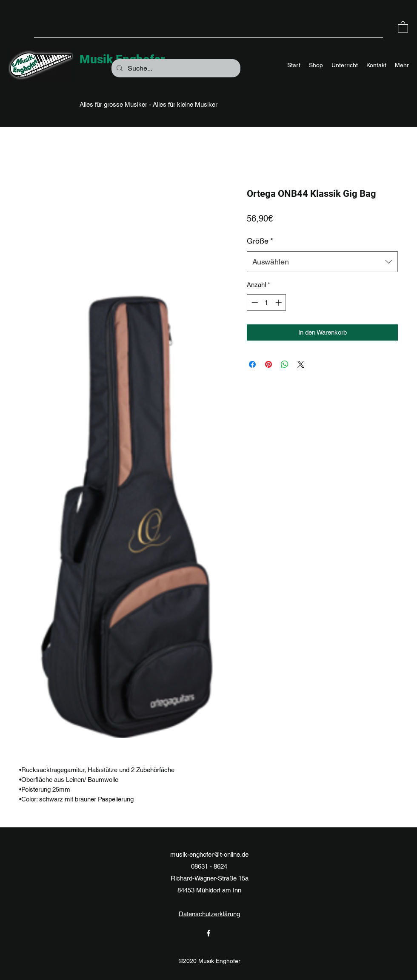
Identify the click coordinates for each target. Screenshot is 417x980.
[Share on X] (301, 364)
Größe (260, 241)
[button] (403, 27)
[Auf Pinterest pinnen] (268, 364)
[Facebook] (208, 933)
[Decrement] (254, 303)
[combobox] (322, 262)
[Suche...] (175, 68)
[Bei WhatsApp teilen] (285, 364)
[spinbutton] (267, 303)
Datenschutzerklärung (209, 914)
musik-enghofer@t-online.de (209, 854)
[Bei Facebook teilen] (252, 364)
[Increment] (279, 303)
